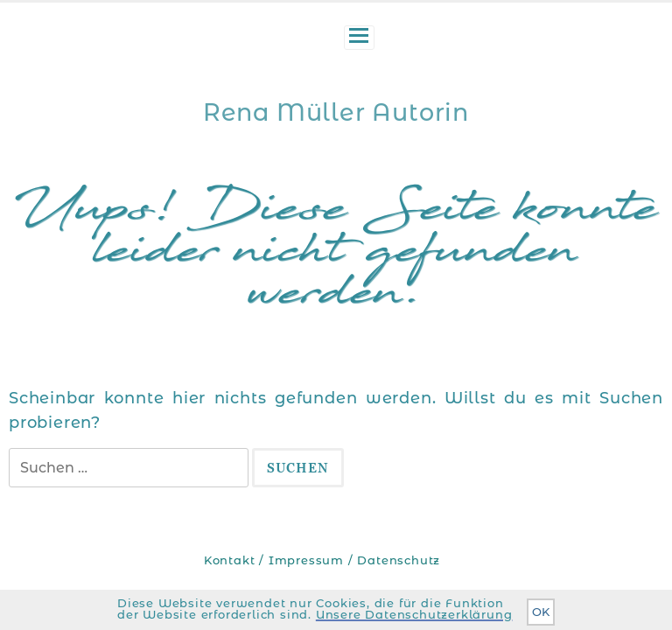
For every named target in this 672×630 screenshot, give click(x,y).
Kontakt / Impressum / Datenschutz (322, 560)
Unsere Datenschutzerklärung (414, 615)
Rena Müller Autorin (336, 112)
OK (541, 612)
